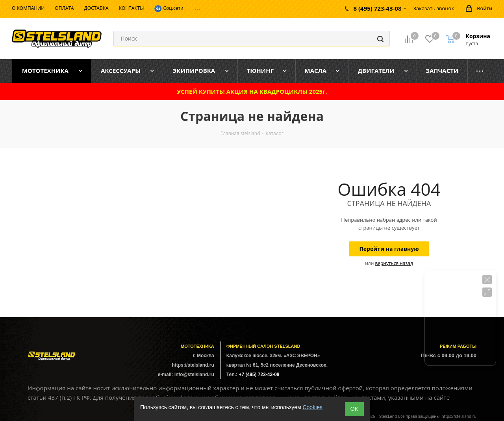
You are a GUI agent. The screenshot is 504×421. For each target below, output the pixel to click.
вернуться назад (394, 263)
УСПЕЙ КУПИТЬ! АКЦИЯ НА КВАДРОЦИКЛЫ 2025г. (252, 91)
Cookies (312, 407)
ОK (354, 409)
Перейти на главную (389, 249)
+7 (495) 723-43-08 (259, 375)
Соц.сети (169, 9)
